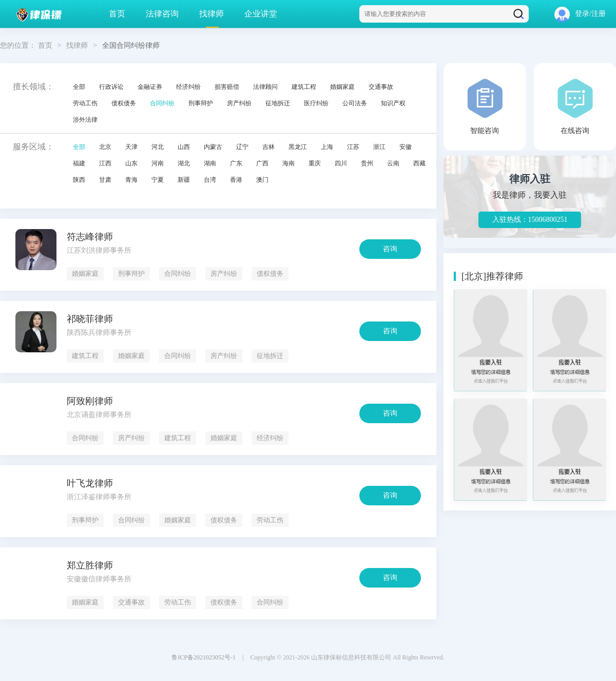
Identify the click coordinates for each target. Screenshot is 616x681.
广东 (236, 163)
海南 (288, 163)
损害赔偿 (227, 87)
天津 (131, 147)
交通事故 (381, 87)
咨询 (390, 249)
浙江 (379, 147)
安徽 (406, 147)
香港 (236, 180)
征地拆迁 (278, 103)
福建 (79, 163)
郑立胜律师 (90, 565)
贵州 (367, 163)
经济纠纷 (188, 87)
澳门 (262, 180)
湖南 (210, 163)
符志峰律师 (90, 237)
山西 (184, 147)
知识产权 (393, 103)
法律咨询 (162, 14)
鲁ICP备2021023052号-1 (204, 657)
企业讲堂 (261, 14)
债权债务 (124, 103)
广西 (262, 163)
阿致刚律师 (90, 401)
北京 (105, 147)
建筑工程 (304, 87)
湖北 (184, 163)
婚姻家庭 (342, 87)
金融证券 (150, 87)
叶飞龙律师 (90, 483)
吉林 (268, 147)
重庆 (315, 163)
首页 (117, 14)
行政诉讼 (111, 87)
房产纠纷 (239, 103)
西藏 (419, 163)
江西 (105, 163)
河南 (158, 163)
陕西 (79, 180)
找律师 (211, 14)
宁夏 (158, 180)
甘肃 (105, 180)
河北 (158, 147)
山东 (131, 163)
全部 (79, 87)
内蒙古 (213, 147)
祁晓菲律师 (90, 319)
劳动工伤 (85, 103)
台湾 (210, 180)
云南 (393, 163)
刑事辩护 (201, 103)
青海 (131, 180)
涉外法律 (85, 120)
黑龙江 (298, 147)
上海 (327, 147)
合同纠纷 (162, 103)
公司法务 (355, 103)
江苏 (353, 147)
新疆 (184, 180)
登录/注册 (580, 14)
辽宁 (242, 147)
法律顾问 (265, 87)
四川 (341, 163)
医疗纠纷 (316, 103)
